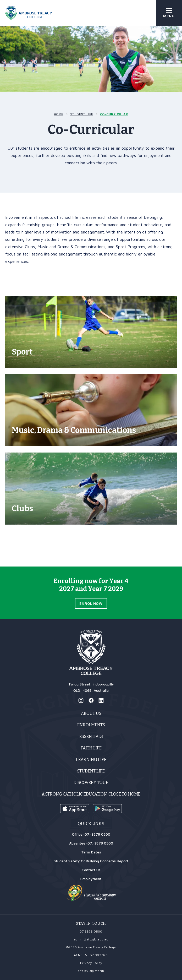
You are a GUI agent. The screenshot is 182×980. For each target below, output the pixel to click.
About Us (91, 713)
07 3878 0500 (91, 931)
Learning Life (91, 759)
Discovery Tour (91, 783)
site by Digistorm (91, 971)
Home (59, 114)
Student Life (82, 114)
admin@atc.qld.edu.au (91, 939)
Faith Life (91, 748)
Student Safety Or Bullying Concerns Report (91, 861)
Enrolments (91, 725)
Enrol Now (91, 603)
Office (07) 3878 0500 (91, 834)
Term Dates (91, 852)
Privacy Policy (91, 963)
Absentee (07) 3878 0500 (91, 843)
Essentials (91, 736)
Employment (91, 879)
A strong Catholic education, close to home (91, 794)
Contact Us (91, 870)
